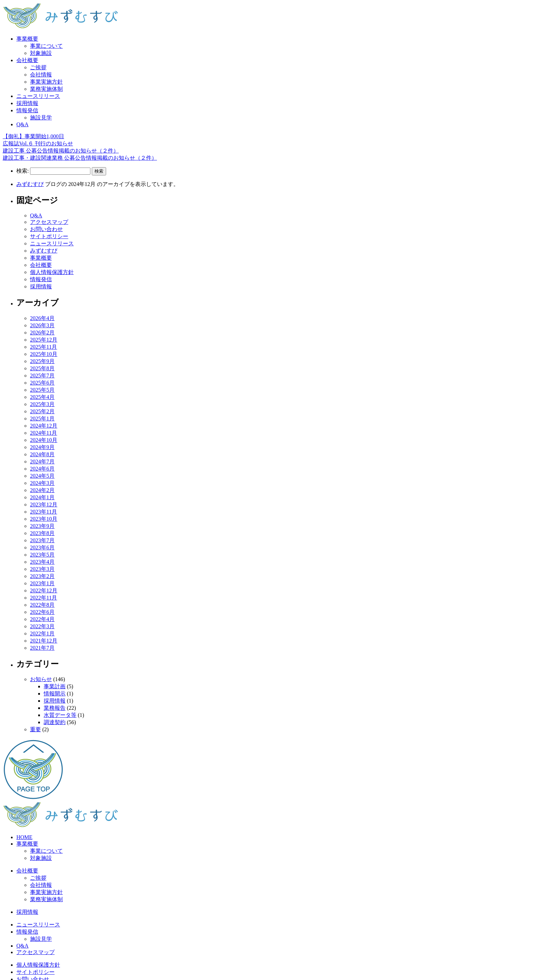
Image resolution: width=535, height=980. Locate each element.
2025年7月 (42, 376)
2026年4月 (42, 318)
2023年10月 (44, 519)
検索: (23, 171)
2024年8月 (42, 454)
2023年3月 (42, 569)
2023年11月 (44, 512)
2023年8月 (42, 533)
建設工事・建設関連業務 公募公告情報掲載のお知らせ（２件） (80, 158)
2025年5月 (42, 390)
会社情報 (41, 75)
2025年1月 (42, 419)
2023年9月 (42, 526)
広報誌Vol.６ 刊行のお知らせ (38, 143)
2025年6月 (42, 383)
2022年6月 (42, 612)
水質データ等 (60, 715)
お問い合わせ (46, 229)
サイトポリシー (49, 236)
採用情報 (27, 103)
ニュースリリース (38, 96)
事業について (46, 46)
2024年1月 (42, 497)
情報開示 (55, 694)
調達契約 (55, 722)
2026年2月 (42, 333)
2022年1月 (42, 633)
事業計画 (55, 686)
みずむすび (30, 184)
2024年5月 (42, 476)
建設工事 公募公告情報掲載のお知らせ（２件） (61, 151)
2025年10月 (44, 354)
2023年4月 (42, 562)
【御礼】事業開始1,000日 (33, 136)
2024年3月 (42, 483)
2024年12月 (44, 426)
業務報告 (55, 708)
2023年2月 (42, 576)
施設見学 (41, 118)
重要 (35, 729)
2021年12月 (44, 641)
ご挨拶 (38, 67)
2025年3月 (42, 404)
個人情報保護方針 (52, 272)
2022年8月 (42, 605)
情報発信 (27, 110)
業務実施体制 (46, 89)
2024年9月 (42, 447)
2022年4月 (42, 619)
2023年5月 (42, 555)
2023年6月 (42, 547)
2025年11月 (44, 347)
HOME (24, 837)
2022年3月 (42, 626)
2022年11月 (44, 598)
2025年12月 (44, 340)
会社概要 (27, 60)
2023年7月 (42, 540)
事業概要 (27, 39)
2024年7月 (42, 462)
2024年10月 (44, 440)
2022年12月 (44, 590)
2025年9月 (42, 361)
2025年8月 (42, 368)
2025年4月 (42, 397)
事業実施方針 (46, 82)
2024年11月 (44, 433)
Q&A (23, 124)
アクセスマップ (49, 222)
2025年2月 (42, 411)
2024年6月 (42, 469)
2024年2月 (42, 490)
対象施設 (41, 53)
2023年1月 (42, 583)
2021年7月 (42, 648)
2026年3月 (42, 325)
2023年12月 (44, 505)
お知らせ (41, 679)
